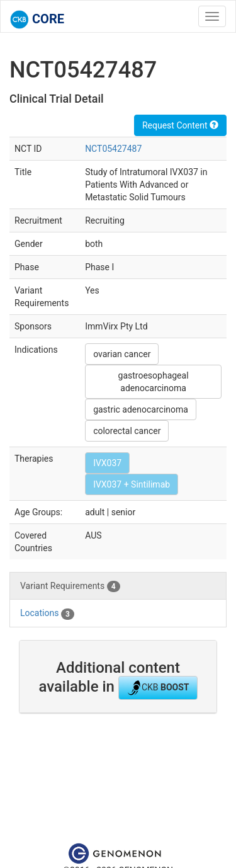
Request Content (180, 125)
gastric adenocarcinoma (141, 409)
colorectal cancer (127, 431)
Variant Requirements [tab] (70, 586)
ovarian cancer (122, 354)
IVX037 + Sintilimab (132, 484)
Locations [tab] (47, 614)
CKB (158, 688)
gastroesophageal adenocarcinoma (154, 382)
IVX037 (107, 463)
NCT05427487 (113, 149)
